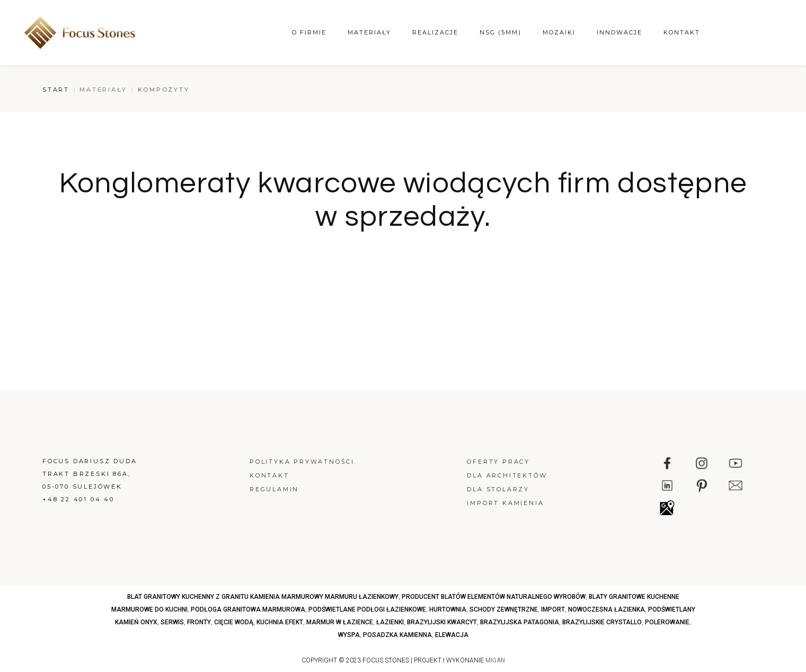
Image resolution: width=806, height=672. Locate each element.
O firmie (309, 32)
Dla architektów (507, 475)
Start (56, 90)
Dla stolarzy (498, 489)
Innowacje (619, 32)
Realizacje (435, 32)
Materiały (369, 32)
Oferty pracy (498, 462)
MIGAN (495, 660)
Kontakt (682, 32)
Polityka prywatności (302, 462)
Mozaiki (559, 32)
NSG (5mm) (501, 32)
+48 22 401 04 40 (78, 499)
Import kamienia (505, 503)
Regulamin (274, 489)
